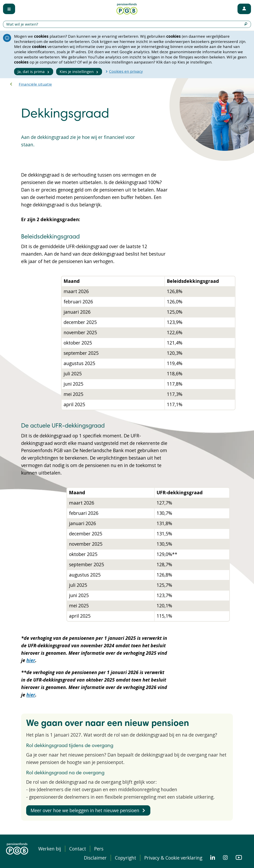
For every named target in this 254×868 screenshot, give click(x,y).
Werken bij (50, 849)
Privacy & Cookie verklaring (173, 858)
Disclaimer (95, 858)
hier (31, 660)
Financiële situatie (35, 84)
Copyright (125, 858)
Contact (78, 849)
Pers (99, 849)
